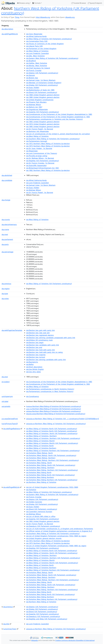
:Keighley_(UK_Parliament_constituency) (43, 161)
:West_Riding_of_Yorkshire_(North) (40, 441)
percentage (7, 252)
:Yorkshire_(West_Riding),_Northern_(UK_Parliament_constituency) (52, 460)
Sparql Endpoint (95, 3)
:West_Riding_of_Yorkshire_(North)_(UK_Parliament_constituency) (52, 443)
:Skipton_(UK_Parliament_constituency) (42, 73)
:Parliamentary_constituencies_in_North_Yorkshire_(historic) (50, 389)
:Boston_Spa (32, 78)
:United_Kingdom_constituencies (40, 100)
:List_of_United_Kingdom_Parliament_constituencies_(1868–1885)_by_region (56, 546)
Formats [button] (36, 3)
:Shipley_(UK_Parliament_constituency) (42, 85)
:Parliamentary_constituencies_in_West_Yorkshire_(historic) (50, 391)
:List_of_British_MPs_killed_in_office (41, 516)
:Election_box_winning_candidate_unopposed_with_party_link (51, 338)
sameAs (6, 406)
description (7, 29)
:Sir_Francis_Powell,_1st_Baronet (40, 129)
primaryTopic (10, 629)
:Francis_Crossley (34, 70)
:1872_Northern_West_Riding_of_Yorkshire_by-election (48, 144)
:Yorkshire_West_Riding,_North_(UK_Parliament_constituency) (51, 465)
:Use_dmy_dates (33, 372)
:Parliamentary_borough (37, 141)
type (5, 294)
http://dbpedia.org (43, 17)
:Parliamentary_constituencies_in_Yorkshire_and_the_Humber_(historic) (54, 119)
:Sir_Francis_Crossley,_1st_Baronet (40, 163)
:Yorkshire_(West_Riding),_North (40, 453)
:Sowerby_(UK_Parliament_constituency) (43, 112)
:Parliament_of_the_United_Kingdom (41, 49)
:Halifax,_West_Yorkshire (37, 63)
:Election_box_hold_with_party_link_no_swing (44, 352)
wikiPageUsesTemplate (12, 330)
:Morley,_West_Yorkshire (37, 66)
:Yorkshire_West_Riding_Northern (40, 477)
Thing (17, 17)
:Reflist (30, 364)
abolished (7, 175)
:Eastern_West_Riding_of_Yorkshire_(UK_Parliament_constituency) (52, 58)
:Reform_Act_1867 (34, 107)
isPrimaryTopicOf (10, 424)
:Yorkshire (31, 490)
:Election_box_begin (35, 343)
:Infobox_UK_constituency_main (39, 340)
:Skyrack (30, 75)
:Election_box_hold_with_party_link (40, 350)
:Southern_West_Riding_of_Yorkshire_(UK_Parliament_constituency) (53, 139)
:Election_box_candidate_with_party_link (43, 345)
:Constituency (33, 396)
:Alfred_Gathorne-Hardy (36, 36)
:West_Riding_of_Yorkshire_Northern (41, 448)
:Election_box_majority (36, 355)
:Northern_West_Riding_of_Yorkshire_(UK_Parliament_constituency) (56, 424)
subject (6, 382)
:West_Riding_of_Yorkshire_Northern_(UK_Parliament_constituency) (53, 451)
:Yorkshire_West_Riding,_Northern (40, 468)
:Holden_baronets (34, 502)
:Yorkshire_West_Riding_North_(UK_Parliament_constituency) (50, 475)
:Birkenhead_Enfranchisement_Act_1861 (43, 168)
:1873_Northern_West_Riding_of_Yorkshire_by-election (48, 146)
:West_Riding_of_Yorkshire (37, 51)
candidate (7, 180)
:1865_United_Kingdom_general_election (43, 122)
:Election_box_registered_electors (40, 335)
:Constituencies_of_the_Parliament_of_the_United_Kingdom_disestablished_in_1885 (59, 114)
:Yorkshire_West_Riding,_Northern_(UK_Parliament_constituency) (52, 470)
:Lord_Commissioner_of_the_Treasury (42, 153)
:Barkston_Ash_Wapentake (37, 131)
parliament (7, 239)
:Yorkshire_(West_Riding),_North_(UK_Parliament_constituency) (51, 455)
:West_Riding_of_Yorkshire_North (40, 446)
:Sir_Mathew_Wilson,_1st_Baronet (40, 158)
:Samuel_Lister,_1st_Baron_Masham (41, 80)
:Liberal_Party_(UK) (34, 46)
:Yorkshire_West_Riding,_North (39, 463)
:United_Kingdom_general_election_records (44, 538)
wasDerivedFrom (10, 419)
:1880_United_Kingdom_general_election (43, 97)
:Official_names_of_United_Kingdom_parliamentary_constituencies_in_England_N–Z (59, 531)
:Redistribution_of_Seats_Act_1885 (40, 90)
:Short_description (34, 367)
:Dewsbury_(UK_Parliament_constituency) (43, 526)
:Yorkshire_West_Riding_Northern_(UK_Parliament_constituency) (52, 480)
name (5, 229)
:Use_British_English (35, 369)
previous (6, 284)
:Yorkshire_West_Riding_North (39, 472)
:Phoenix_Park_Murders (36, 102)
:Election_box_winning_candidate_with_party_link (46, 360)
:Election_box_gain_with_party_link (40, 330)
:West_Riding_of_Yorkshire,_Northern (41, 436)
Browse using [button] (23, 3)
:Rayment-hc (32, 362)
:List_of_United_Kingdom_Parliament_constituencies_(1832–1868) (52, 487)
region (6, 289)
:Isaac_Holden (33, 88)
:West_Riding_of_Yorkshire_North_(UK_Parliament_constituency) (52, 429)
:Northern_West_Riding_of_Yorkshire (41, 482)
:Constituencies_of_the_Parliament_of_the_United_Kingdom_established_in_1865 (58, 117)
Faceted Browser (79, 3)
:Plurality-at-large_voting (37, 156)
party (5, 244)
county (6, 220)
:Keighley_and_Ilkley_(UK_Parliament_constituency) (47, 619)
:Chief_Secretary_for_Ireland (38, 68)
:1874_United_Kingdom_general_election (43, 124)
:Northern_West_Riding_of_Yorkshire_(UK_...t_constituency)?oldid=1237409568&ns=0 (63, 419)
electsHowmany (9, 225)
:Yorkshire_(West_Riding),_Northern (41, 458)
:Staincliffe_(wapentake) (36, 166)
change (6, 200)
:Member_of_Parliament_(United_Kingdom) (44, 83)
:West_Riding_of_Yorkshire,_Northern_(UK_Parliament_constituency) (53, 438)
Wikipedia (35, 640)
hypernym (7, 396)
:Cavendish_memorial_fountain (39, 512)
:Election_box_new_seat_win (38, 333)
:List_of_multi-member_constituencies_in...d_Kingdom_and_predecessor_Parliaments (60, 529)
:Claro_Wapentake (34, 34)
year (5, 377)
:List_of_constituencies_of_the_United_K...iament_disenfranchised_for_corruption (58, 134)
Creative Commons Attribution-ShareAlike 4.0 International (75, 640)
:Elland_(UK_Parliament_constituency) (42, 92)
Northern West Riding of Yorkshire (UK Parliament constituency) (50, 11)
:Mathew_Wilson (34, 105)
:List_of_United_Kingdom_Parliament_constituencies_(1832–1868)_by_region (56, 536)
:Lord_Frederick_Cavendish (38, 53)
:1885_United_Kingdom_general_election (43, 127)
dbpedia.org (70, 17)
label (5, 401)
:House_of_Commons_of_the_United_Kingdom (45, 44)
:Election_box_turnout (36, 357)
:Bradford (31, 61)
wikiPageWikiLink (10, 34)
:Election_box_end (34, 347)
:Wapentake (32, 151)
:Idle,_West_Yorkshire (35, 56)
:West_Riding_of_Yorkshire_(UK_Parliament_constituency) (49, 39)
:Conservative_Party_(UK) (37, 41)
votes (5, 299)
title (6, 624)
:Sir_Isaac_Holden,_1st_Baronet (39, 148)
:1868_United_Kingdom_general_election (43, 95)
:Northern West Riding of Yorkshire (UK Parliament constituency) (54, 406)
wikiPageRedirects (12, 429)
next (5, 234)
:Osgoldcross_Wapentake (37, 109)
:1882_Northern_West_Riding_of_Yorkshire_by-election (48, 170)
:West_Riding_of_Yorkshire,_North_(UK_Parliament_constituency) (52, 433)
